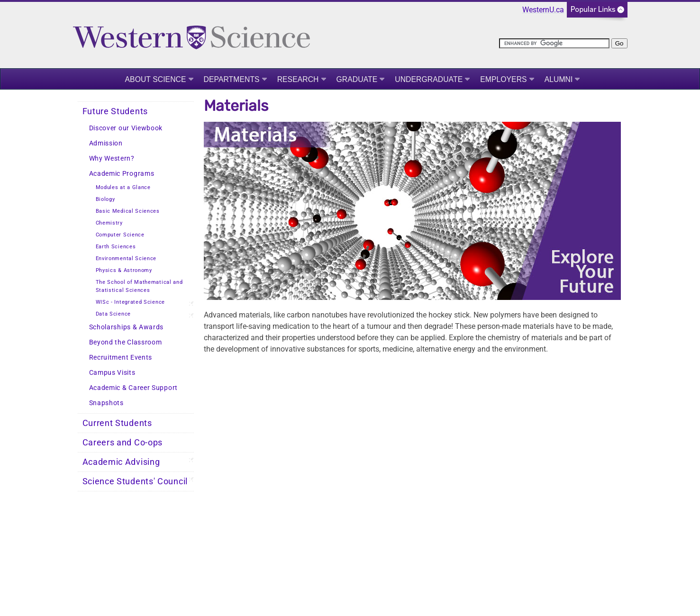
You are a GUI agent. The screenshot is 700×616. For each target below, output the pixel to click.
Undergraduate (429, 79)
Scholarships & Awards (127, 327)
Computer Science (120, 235)
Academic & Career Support (134, 388)
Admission (106, 143)
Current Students (117, 423)
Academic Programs (122, 174)
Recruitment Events (121, 358)
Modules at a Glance (123, 187)
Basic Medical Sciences (128, 211)
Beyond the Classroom (126, 342)
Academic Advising (121, 462)
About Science (156, 79)
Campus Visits (112, 373)
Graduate (357, 79)
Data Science (113, 314)
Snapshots (106, 403)
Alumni (559, 79)
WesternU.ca (543, 10)
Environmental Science (126, 258)
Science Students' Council (135, 481)
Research (298, 79)
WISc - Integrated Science (131, 302)
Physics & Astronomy (124, 270)
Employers (503, 79)
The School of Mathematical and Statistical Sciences (139, 286)
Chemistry (109, 223)
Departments (232, 79)
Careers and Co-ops (123, 443)
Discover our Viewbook (126, 128)
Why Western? (112, 159)
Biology (105, 199)
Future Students (115, 111)
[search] (554, 43)
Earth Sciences (116, 247)
